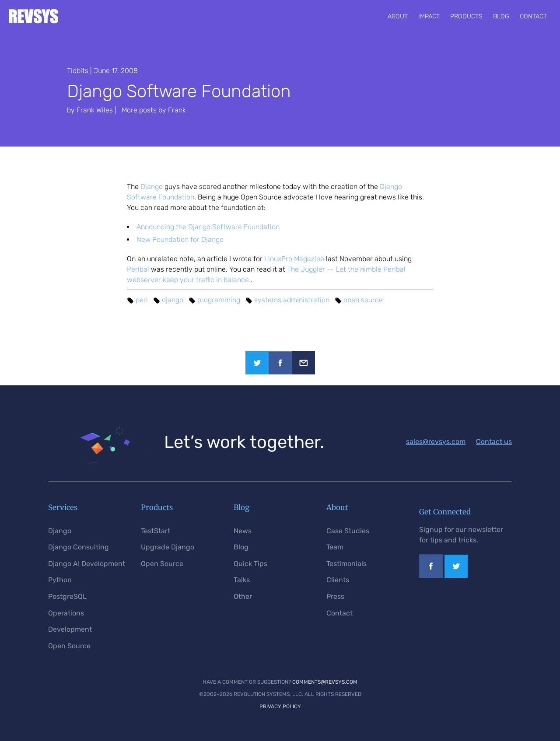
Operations (66, 613)
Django (152, 187)
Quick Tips (250, 564)
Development (70, 629)
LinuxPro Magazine (294, 259)
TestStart (156, 531)
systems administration (292, 300)
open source (363, 300)
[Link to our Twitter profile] (456, 575)
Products (466, 16)
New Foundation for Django (180, 239)
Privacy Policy (280, 706)
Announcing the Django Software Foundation (208, 227)
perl (142, 300)
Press (335, 596)
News (243, 531)
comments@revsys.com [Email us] (325, 682)
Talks (242, 580)
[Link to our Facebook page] (431, 575)
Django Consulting (79, 547)
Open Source (69, 646)
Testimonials (346, 564)
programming (219, 300)
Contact (533, 16)
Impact (429, 16)
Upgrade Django (168, 547)
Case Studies (348, 531)
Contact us (494, 442)
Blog (501, 16)
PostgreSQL (67, 596)
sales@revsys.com (436, 442)
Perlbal (138, 269)
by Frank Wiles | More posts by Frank (126, 110)
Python (60, 580)
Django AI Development (87, 564)
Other (243, 596)
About (398, 16)
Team (335, 547)
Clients (338, 580)
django (173, 300)
